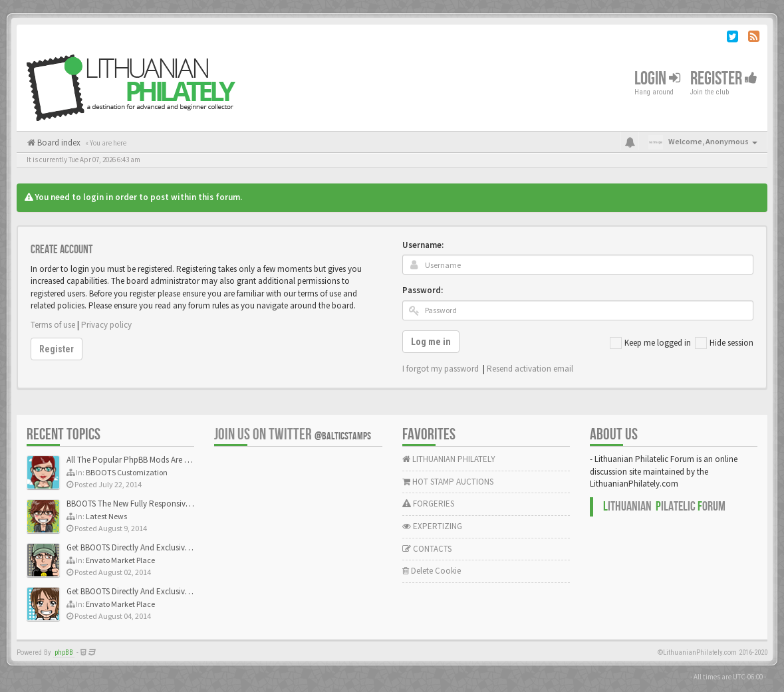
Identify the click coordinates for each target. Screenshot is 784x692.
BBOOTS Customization (127, 472)
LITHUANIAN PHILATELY (449, 459)
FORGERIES (428, 504)
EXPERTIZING (432, 526)
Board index (58, 143)
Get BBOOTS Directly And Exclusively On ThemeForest (161, 547)
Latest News (106, 516)
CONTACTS (427, 549)
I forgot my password (441, 369)
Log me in (431, 342)
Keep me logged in (650, 343)
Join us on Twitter (293, 434)
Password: (423, 290)
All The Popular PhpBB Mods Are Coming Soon (151, 460)
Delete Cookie (432, 571)
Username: (423, 245)
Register (724, 79)
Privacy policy (106, 325)
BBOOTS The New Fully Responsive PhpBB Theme (154, 504)
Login (657, 79)
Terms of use (53, 325)
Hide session (724, 343)
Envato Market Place (120, 560)
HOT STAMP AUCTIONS (448, 482)
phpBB (64, 652)
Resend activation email (530, 369)
